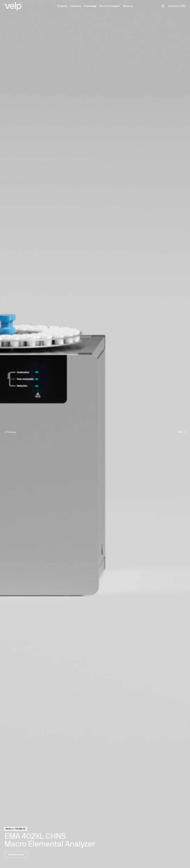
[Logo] (13, 6)
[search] (163, 6)
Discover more (16, 855)
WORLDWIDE (174, 6)
